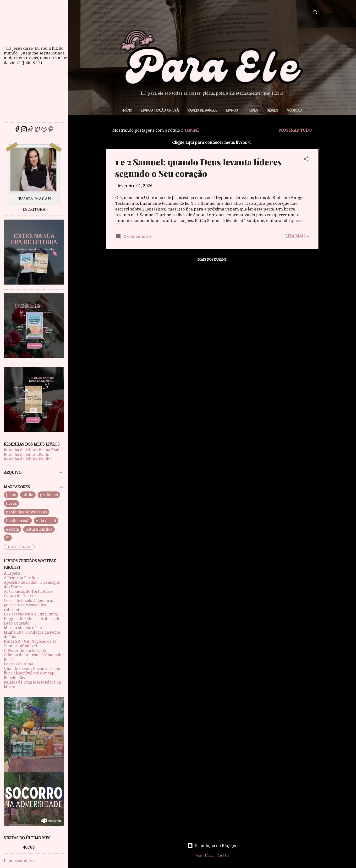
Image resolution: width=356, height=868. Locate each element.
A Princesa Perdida (21, 578)
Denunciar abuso (19, 861)
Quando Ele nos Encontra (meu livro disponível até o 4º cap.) (32, 671)
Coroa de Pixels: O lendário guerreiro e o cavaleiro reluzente (28, 605)
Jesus (11, 495)
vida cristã (46, 521)
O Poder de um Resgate (25, 650)
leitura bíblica (39, 529)
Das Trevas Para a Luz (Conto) (31, 614)
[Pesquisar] (316, 13)
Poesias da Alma (19, 664)
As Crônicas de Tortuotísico (29, 591)
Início (127, 110)
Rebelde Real (16, 678)
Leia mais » (297, 236)
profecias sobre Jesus (27, 512)
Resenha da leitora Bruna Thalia (33, 450)
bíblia (28, 495)
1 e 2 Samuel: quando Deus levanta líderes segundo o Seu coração (198, 167)
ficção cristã (18, 521)
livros (11, 503)
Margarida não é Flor (23, 628)
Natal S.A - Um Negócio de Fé (30, 641)
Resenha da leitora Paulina (28, 455)
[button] (306, 160)
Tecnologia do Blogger (212, 846)
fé (8, 538)
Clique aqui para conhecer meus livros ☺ (212, 142)
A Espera (12, 573)
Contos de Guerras (21, 596)
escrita (13, 529)
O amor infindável (20, 646)
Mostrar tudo (295, 130)
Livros (232, 110)
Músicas (294, 110)
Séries (272, 110)
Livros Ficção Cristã (160, 110)
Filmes (252, 110)
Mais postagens (212, 259)
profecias (49, 495)
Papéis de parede (202, 110)
